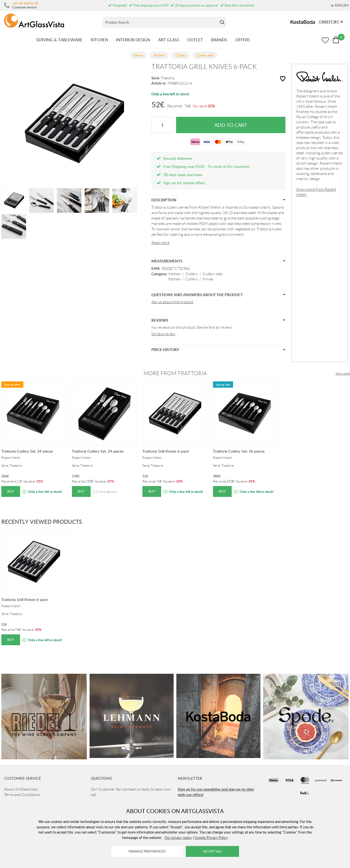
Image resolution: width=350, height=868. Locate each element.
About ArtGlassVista (21, 789)
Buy (11, 491)
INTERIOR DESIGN (133, 40)
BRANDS (219, 40)
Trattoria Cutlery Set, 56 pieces (239, 451)
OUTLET (195, 40)
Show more (343, 374)
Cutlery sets (213, 274)
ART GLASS (169, 40)
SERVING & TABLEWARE (59, 40)
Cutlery (192, 274)
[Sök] (160, 22)
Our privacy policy (178, 838)
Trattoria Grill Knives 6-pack (166, 451)
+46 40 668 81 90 (25, 3)
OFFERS (243, 40)
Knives (208, 279)
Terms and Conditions (22, 795)
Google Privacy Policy (211, 838)
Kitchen (175, 274)
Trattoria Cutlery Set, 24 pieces (27, 451)
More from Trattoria (175, 373)
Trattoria (168, 78)
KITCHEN (99, 40)
